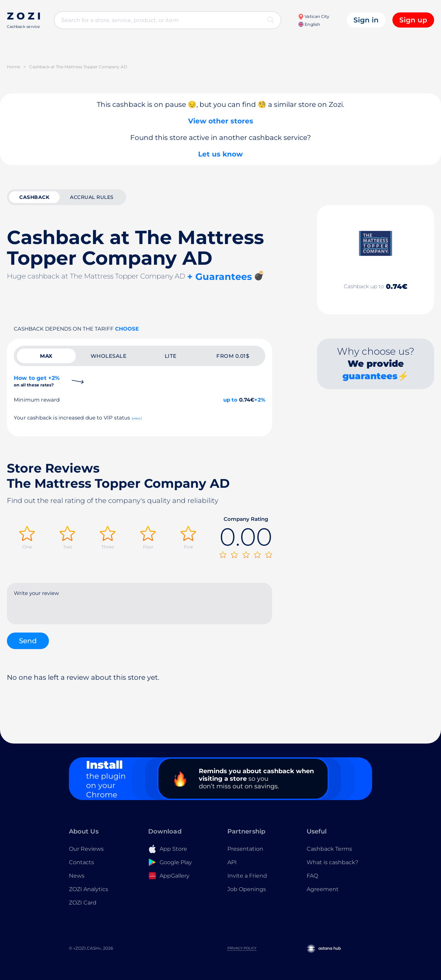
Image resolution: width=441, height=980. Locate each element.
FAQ (312, 876)
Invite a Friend (247, 876)
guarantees (370, 376)
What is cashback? (332, 862)
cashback (34, 197)
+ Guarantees (219, 277)
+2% (260, 400)
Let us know (220, 154)
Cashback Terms (329, 849)
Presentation (245, 849)
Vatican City (314, 16)
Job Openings (247, 889)
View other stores (221, 121)
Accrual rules (92, 197)
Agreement (323, 889)
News (77, 876)
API (232, 862)
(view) (137, 418)
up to (230, 400)
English (309, 24)
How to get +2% (37, 381)
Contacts (81, 862)
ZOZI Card (83, 903)
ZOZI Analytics (89, 889)
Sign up (413, 20)
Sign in (366, 20)
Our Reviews (86, 849)
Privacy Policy (242, 948)
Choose (127, 329)
